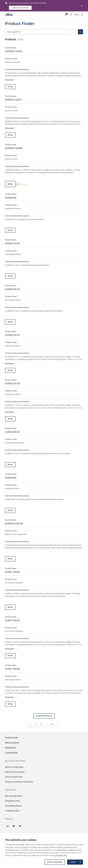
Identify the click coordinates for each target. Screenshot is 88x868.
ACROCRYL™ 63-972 (14, 51)
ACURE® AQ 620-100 (14, 523)
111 (52, 724)
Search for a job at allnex (15, 772)
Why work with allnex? (14, 796)
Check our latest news (14, 777)
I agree (76, 862)
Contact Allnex (11, 753)
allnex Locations (12, 743)
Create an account (20, 8)
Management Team (13, 801)
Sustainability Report (13, 806)
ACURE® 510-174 (12, 335)
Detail (10, 87)
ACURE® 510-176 (12, 383)
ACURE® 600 (11, 478)
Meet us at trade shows (14, 767)
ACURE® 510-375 (12, 432)
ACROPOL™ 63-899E (14, 148)
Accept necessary (55, 862)
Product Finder (12, 738)
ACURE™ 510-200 (12, 572)
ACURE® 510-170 (12, 289)
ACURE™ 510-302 (12, 669)
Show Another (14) (44, 716)
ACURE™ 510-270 (12, 620)
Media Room (11, 748)
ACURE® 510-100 (12, 243)
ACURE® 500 (11, 198)
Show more (11, 80)
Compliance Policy (12, 811)
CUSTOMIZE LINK (60, 855)
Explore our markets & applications (19, 782)
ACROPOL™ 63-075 (13, 100)
